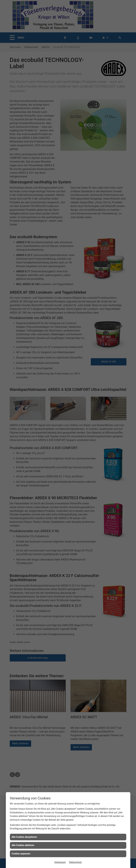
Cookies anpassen (21, 854)
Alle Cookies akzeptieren (24, 837)
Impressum (60, 862)
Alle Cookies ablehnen (23, 845)
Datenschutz (75, 862)
